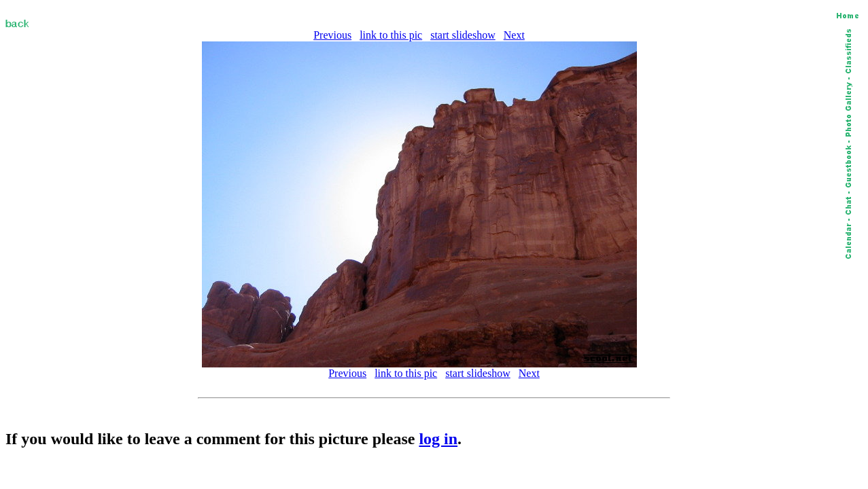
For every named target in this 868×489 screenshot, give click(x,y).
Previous (332, 35)
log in (438, 439)
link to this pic (391, 35)
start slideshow (463, 35)
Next (514, 35)
